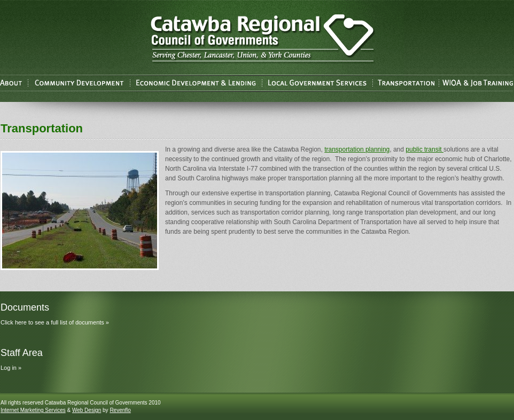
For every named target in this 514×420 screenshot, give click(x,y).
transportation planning (357, 149)
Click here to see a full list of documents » (55, 322)
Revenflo (120, 410)
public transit (425, 149)
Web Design (87, 410)
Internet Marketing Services (33, 410)
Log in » (11, 368)
